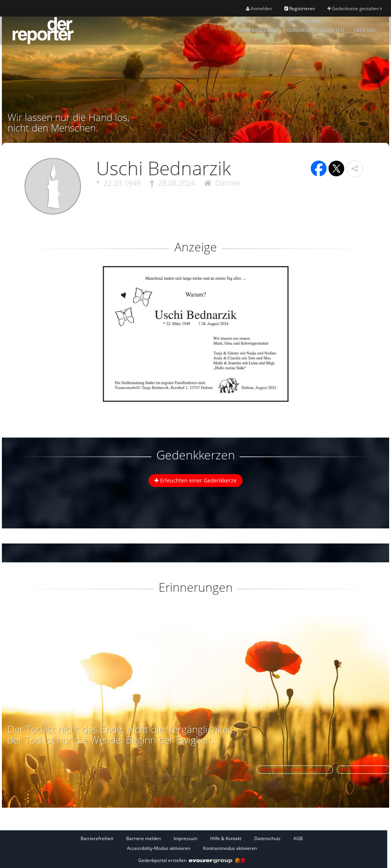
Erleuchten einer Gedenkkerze (195, 480)
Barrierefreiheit (97, 838)
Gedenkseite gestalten (354, 8)
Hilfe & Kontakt (226, 838)
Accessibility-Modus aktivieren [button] (159, 848)
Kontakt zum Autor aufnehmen (295, 769)
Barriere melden (144, 838)
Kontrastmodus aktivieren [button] (230, 848)
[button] (355, 169)
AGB (298, 838)
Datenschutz (267, 838)
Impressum (186, 838)
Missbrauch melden (364, 769)
